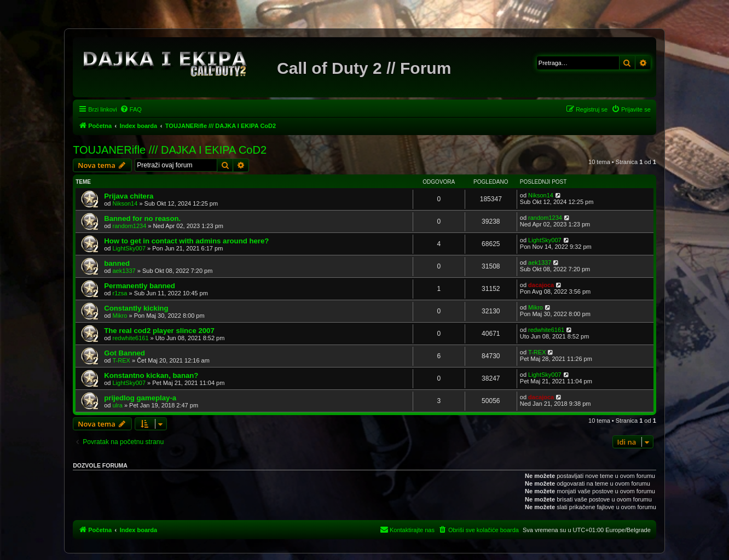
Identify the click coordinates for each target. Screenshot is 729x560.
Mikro (120, 316)
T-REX (121, 360)
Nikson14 (125, 203)
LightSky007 (129, 248)
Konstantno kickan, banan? (151, 375)
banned (117, 263)
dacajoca (541, 285)
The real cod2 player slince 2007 (159, 331)
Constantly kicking (136, 308)
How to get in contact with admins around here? (186, 241)
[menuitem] (131, 109)
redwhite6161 (131, 338)
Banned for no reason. (142, 218)
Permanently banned (140, 286)
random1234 (130, 226)
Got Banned (125, 353)
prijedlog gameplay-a (140, 398)
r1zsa (120, 293)
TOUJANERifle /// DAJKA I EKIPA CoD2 (170, 150)
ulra (118, 405)
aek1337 (124, 271)
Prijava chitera (129, 196)
